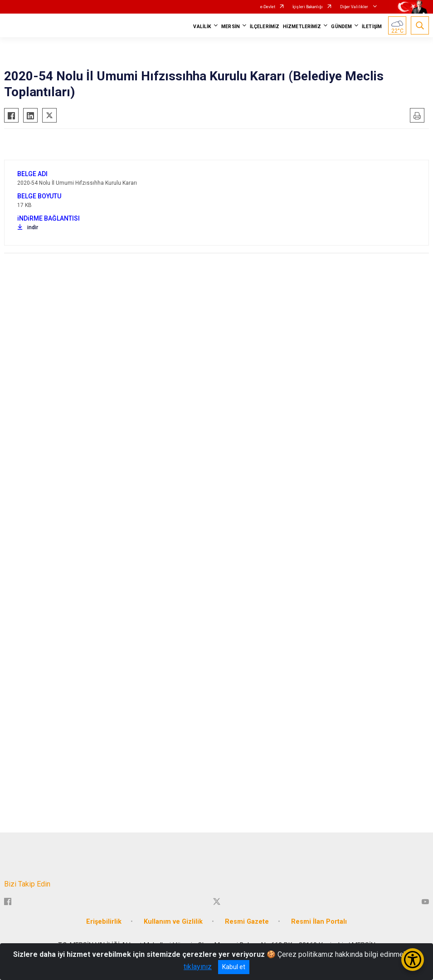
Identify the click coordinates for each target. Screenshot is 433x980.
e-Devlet (268, 7)
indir (28, 227)
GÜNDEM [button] (341, 27)
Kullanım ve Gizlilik (173, 922)
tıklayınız (198, 967)
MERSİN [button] (231, 27)
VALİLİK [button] (202, 27)
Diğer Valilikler (355, 7)
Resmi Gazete (247, 922)
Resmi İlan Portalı (319, 922)
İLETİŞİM (372, 27)
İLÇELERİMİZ (265, 27)
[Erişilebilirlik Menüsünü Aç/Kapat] (413, 960)
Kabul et (234, 967)
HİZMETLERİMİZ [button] (302, 27)
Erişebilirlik (104, 922)
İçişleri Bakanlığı (308, 7)
